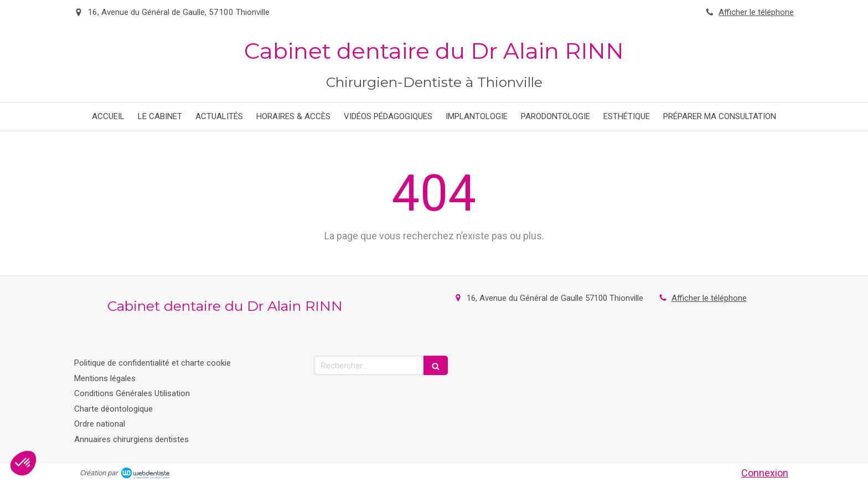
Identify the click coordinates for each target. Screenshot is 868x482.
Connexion (765, 473)
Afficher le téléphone (756, 12)
